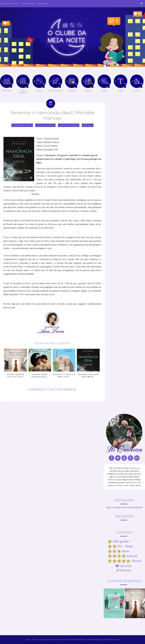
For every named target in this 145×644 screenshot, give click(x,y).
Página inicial (9, 4)
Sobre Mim (28, 4)
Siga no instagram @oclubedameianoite (124, 507)
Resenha (88, 125)
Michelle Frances (69, 125)
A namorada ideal (22, 125)
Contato (42, 4)
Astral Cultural (45, 125)
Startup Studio (111, 640)
